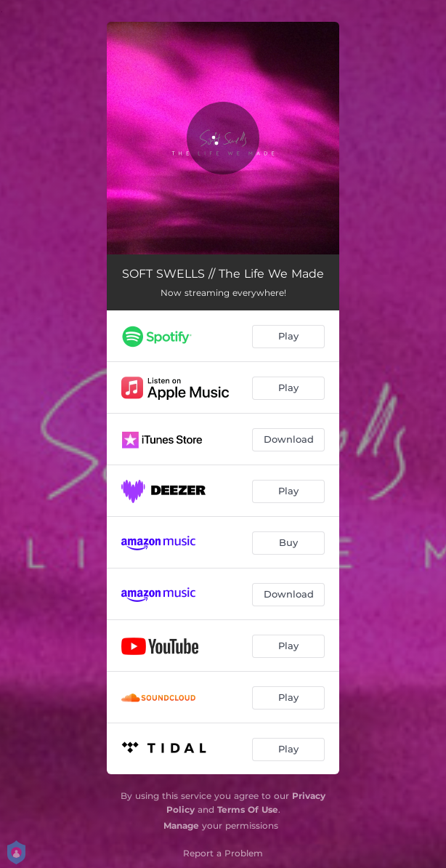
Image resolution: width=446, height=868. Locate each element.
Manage (181, 825)
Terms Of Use (248, 809)
